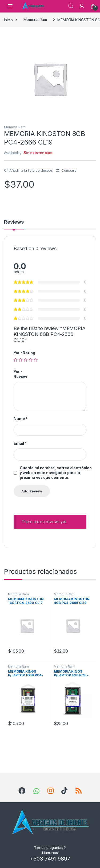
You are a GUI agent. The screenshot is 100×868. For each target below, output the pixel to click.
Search (71, 6)
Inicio (8, 20)
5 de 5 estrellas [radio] (36, 360)
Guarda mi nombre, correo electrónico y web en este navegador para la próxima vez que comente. (56, 473)
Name (21, 419)
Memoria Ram (35, 20)
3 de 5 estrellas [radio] (26, 360)
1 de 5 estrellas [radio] (15, 360)
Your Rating (24, 353)
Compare (69, 170)
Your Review (20, 374)
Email (20, 443)
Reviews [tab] (14, 222)
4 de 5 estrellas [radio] (31, 360)
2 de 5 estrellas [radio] (21, 360)
